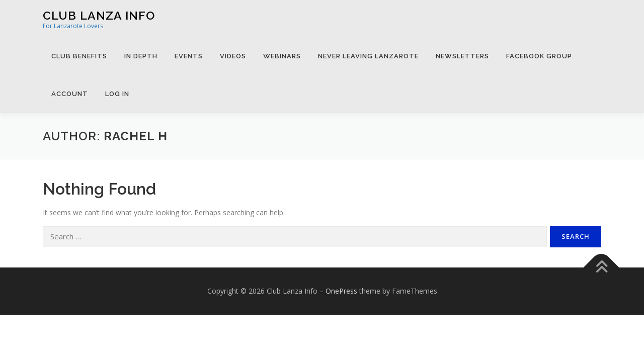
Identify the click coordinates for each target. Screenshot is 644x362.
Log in (117, 94)
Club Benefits (79, 56)
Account (70, 94)
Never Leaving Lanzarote (368, 56)
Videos (233, 56)
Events (189, 56)
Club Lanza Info (99, 15)
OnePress (341, 291)
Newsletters (462, 56)
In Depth (141, 56)
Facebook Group (539, 56)
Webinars (282, 56)
